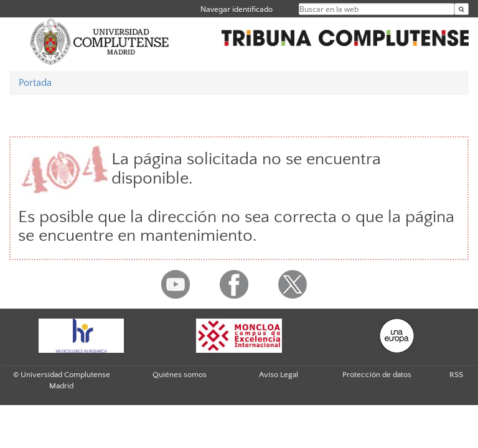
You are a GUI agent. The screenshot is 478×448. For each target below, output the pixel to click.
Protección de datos (377, 375)
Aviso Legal (279, 375)
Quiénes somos (180, 375)
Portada (35, 83)
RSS (456, 375)
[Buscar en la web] (462, 9)
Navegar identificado (237, 9)
